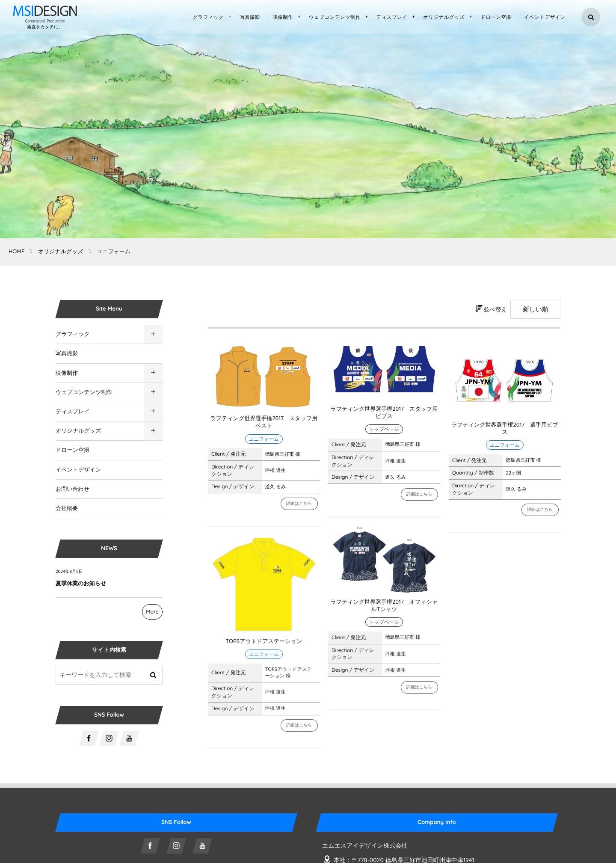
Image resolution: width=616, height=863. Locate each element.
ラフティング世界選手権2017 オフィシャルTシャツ (384, 610)
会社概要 (67, 508)
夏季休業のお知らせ (81, 584)
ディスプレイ (73, 412)
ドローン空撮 (73, 450)
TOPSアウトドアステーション (264, 645)
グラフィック (73, 334)
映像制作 (67, 373)
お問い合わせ (73, 489)
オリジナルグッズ (78, 431)
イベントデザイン (78, 470)
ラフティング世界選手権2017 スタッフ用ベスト (264, 422)
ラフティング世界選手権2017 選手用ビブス (505, 429)
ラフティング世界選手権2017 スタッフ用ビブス (384, 413)
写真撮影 (67, 353)
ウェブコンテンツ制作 (84, 392)
